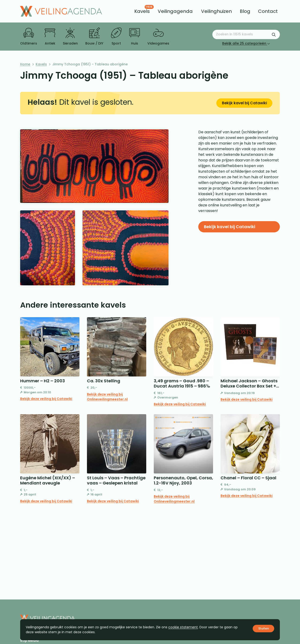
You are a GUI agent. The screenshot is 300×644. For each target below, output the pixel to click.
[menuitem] (142, 11)
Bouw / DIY (94, 37)
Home (25, 64)
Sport (116, 37)
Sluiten (264, 628)
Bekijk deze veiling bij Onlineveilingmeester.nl (107, 397)
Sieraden (70, 37)
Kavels (41, 64)
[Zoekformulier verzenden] (274, 34)
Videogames (158, 37)
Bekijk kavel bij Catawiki (244, 103)
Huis (135, 37)
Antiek (50, 37)
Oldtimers (29, 37)
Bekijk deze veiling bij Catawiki (46, 399)
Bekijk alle (246, 43)
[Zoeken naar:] (246, 34)
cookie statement (183, 627)
